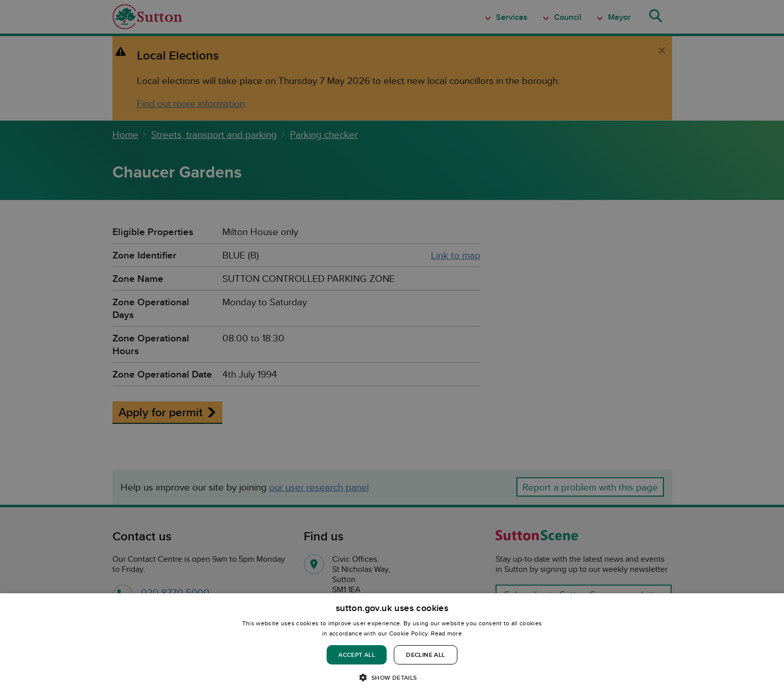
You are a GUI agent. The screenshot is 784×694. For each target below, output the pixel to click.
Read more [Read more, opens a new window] (446, 633)
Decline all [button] (425, 655)
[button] (392, 677)
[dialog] (392, 644)
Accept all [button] (357, 655)
